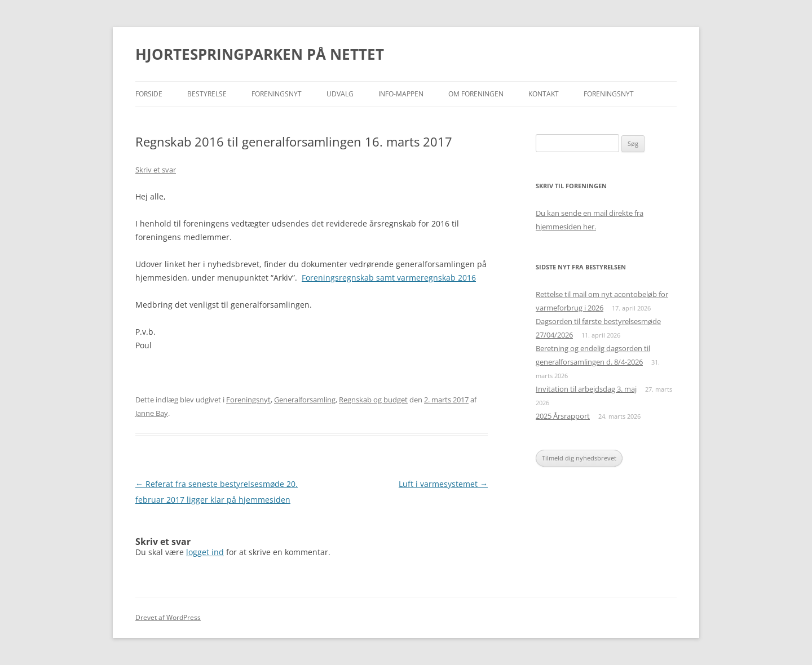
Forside (149, 94)
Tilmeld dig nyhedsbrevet (579, 458)
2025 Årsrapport (563, 416)
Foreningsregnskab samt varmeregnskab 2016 (389, 278)
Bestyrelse (207, 94)
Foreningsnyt (277, 94)
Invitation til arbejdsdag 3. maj (586, 389)
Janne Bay (152, 413)
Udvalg (340, 94)
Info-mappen (401, 94)
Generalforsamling (305, 400)
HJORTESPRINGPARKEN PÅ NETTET (260, 54)
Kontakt (544, 94)
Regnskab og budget (373, 400)
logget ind (205, 552)
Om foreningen (476, 94)
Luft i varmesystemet (443, 484)
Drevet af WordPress (168, 617)
